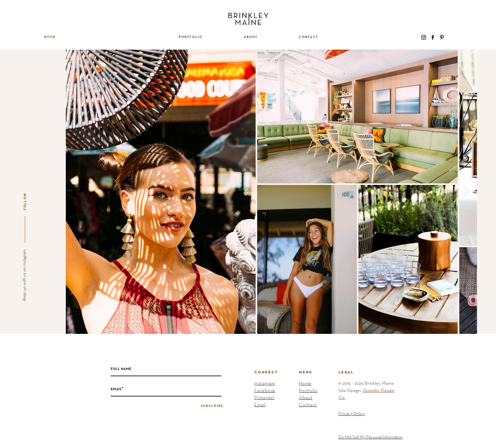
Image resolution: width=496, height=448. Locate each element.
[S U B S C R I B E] (212, 406)
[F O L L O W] (25, 202)
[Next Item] (466, 191)
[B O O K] (50, 37)
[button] (190, 37)
